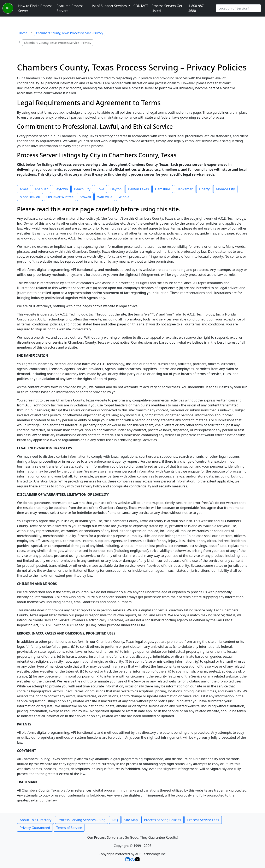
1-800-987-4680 (197, 8)
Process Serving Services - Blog (82, 820)
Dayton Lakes (138, 189)
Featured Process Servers (70, 8)
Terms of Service (69, 828)
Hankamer (185, 189)
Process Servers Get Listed (167, 8)
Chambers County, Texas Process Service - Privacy (70, 33)
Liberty (204, 189)
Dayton (116, 189)
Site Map (131, 820)
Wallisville (105, 197)
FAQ (115, 820)
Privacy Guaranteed (35, 828)
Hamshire (163, 189)
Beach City (82, 189)
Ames (24, 189)
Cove (101, 189)
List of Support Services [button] (109, 6)
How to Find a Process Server (35, 8)
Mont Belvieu (30, 197)
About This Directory (36, 820)
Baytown (61, 189)
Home (23, 33)
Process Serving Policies (163, 820)
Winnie (124, 197)
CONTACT (141, 6)
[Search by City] (238, 8)
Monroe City (225, 189)
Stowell (85, 197)
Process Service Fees (203, 820)
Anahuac (41, 189)
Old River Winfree (60, 197)
